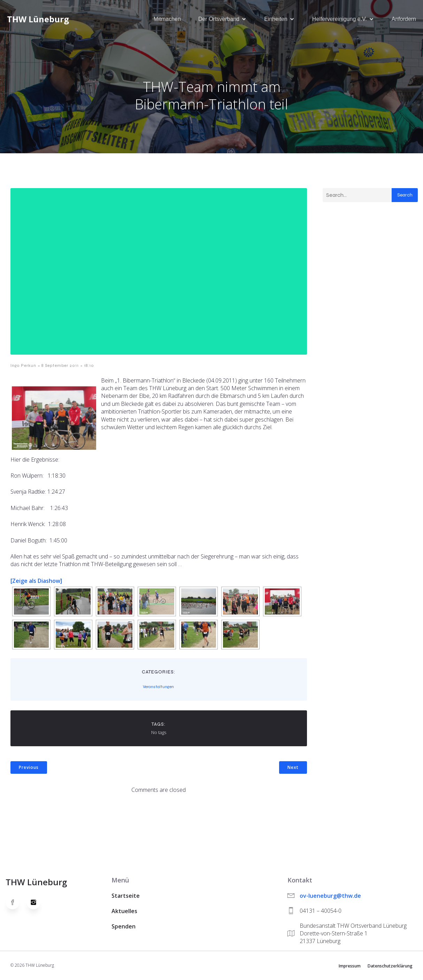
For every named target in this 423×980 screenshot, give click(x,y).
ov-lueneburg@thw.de (330, 896)
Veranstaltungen (158, 687)
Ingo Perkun (23, 366)
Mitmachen (167, 19)
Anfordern (404, 19)
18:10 (89, 366)
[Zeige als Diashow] (36, 581)
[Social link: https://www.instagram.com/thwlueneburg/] (37, 903)
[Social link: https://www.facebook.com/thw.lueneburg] (16, 903)
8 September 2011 (60, 366)
